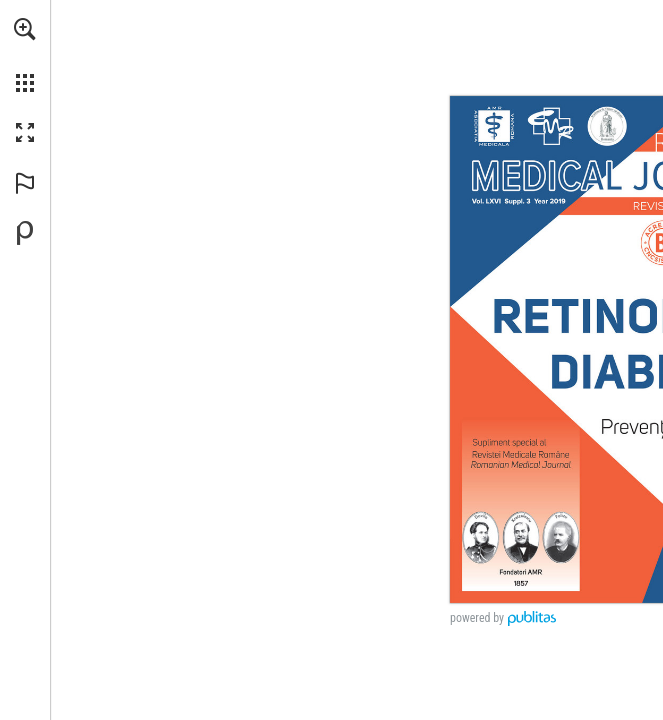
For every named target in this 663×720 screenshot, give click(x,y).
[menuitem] (25, 55)
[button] (25, 29)
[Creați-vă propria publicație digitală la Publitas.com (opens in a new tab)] (25, 233)
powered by (477, 618)
